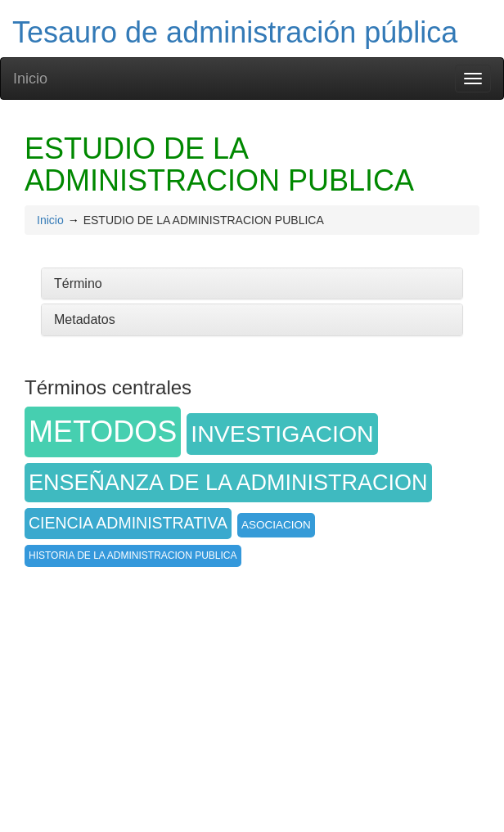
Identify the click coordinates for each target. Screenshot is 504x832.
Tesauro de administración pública (235, 32)
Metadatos (85, 319)
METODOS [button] (103, 432)
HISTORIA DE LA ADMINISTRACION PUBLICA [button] (133, 555)
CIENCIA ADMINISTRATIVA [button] (128, 523)
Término (78, 283)
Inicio (30, 79)
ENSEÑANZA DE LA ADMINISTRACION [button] (228, 483)
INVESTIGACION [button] (282, 434)
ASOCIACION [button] (276, 525)
